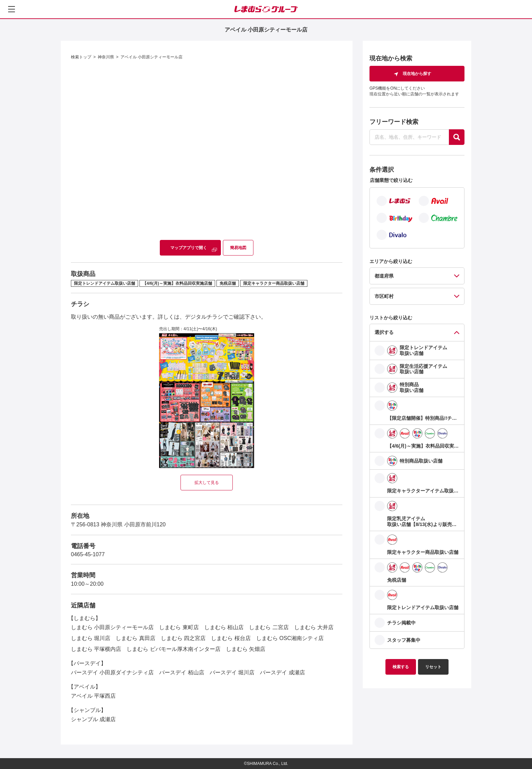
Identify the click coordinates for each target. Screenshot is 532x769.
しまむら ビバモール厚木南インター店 (173, 649)
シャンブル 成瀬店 (93, 719)
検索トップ (81, 57)
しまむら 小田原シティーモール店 (112, 627)
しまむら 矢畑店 (246, 649)
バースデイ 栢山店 (182, 672)
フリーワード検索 (394, 122)
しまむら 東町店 (179, 627)
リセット (433, 667)
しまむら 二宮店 (269, 627)
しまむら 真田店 (135, 638)
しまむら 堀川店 (91, 638)
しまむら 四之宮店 (183, 638)
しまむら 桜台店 (231, 638)
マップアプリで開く (189, 248)
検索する (401, 667)
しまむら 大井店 (314, 627)
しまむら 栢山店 (224, 627)
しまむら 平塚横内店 (96, 649)
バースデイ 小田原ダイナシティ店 (112, 672)
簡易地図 (238, 248)
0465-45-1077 (88, 554)
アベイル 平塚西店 (93, 696)
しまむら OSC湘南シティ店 (290, 638)
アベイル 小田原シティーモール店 (151, 57)
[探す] (457, 137)
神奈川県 (106, 57)
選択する (384, 332)
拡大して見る (207, 483)
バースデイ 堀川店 (232, 672)
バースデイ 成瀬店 (282, 672)
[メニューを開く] (12, 9)
